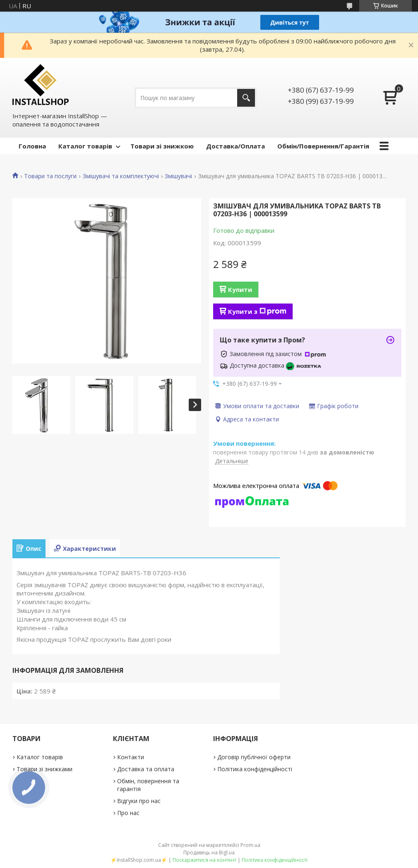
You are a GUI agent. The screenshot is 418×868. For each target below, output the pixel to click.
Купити (240, 289)
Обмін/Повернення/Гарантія (323, 146)
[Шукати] (246, 98)
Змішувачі (178, 176)
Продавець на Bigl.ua (209, 852)
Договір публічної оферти (254, 757)
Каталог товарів (85, 146)
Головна (32, 146)
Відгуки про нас (139, 801)
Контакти (131, 757)
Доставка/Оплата (235, 146)
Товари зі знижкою (162, 146)
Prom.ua (250, 845)
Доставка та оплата (146, 769)
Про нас (128, 813)
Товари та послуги (50, 176)
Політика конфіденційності (255, 769)
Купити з (257, 311)
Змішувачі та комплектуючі (121, 176)
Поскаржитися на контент (204, 860)
